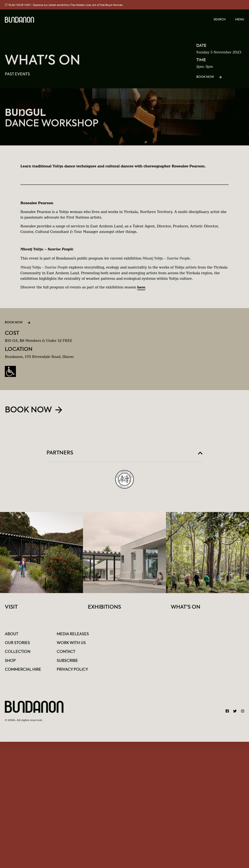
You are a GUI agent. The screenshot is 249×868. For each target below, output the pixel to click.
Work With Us (72, 645)
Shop (10, 662)
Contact (66, 654)
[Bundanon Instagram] (243, 713)
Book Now (205, 77)
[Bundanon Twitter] (235, 713)
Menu (240, 20)
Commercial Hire (24, 671)
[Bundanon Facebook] (227, 713)
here (141, 288)
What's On (43, 61)
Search (219, 20)
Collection (18, 654)
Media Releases (73, 636)
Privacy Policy (73, 671)
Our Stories (18, 645)
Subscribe (68, 662)
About (12, 636)
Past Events (18, 74)
